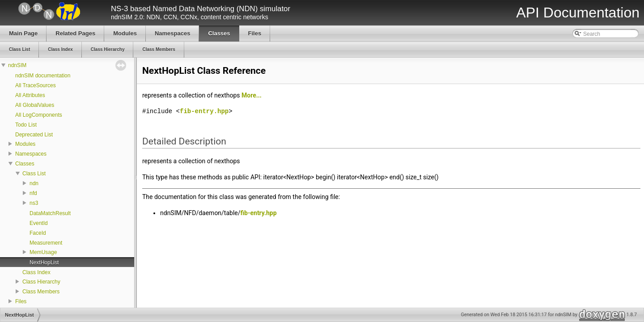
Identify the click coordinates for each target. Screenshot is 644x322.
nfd (33, 193)
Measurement (46, 243)
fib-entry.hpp (204, 111)
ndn (34, 183)
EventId (39, 223)
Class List (34, 174)
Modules (25, 144)
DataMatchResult (50, 213)
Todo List (26, 125)
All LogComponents (39, 115)
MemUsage (43, 252)
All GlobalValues (35, 105)
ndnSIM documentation (43, 76)
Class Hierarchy (41, 282)
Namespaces (31, 154)
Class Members (41, 292)
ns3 (34, 203)
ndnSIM (17, 65)
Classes (25, 164)
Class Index (36, 272)
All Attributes (30, 95)
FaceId (38, 233)
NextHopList (44, 263)
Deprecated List (34, 135)
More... (252, 95)
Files (21, 301)
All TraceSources (36, 85)
